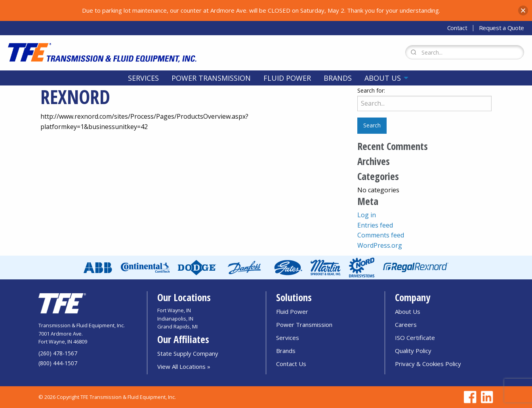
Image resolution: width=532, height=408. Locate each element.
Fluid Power (287, 78)
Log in (367, 215)
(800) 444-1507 (58, 363)
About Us (383, 78)
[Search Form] (465, 52)
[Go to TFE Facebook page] (469, 397)
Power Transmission (211, 78)
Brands (338, 78)
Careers (406, 325)
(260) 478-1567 (58, 353)
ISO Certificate (415, 338)
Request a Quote (502, 28)
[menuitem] (143, 78)
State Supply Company (188, 353)
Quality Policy (413, 351)
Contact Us (291, 364)
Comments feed (381, 235)
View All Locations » (184, 366)
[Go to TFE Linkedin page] (486, 397)
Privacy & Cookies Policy (428, 364)
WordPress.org (380, 245)
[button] (523, 10)
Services (143, 78)
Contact (457, 28)
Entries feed (375, 225)
